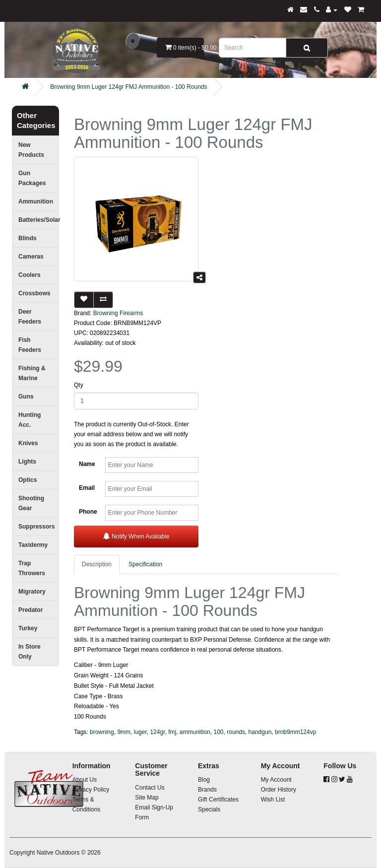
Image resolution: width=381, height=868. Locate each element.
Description (97, 564)
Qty (79, 385)
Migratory (32, 592)
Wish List (273, 800)
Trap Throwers (32, 568)
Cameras (31, 257)
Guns (26, 397)
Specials (209, 809)
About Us (85, 780)
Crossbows (34, 293)
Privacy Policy (91, 790)
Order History (279, 790)
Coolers (30, 275)
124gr (157, 732)
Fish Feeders (30, 345)
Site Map (147, 798)
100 (219, 732)
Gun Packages (32, 178)
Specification (145, 564)
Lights (27, 462)
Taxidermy (33, 545)
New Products (31, 150)
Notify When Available (136, 536)
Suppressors (36, 527)
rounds (236, 732)
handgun (260, 732)
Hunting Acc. (30, 420)
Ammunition (36, 201)
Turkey (28, 628)
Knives (28, 443)
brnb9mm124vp (295, 732)
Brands (207, 790)
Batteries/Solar (39, 220)
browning (102, 732)
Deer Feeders (30, 317)
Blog (204, 780)
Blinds (28, 238)
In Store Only (30, 652)
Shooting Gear (31, 503)
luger (140, 732)
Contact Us (150, 788)
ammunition (195, 732)
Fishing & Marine (32, 373)
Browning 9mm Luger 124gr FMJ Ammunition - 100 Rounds (128, 87)
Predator (31, 610)
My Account (276, 780)
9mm (124, 732)
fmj (172, 732)
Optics (28, 480)
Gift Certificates (218, 800)
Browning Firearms (118, 313)
